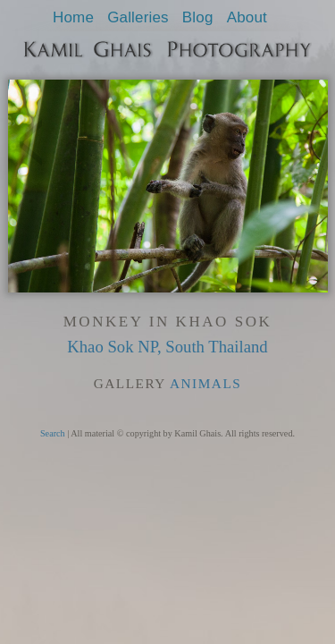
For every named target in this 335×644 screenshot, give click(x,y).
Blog (198, 17)
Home (73, 17)
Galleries (138, 17)
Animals (205, 383)
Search (53, 433)
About (247, 17)
